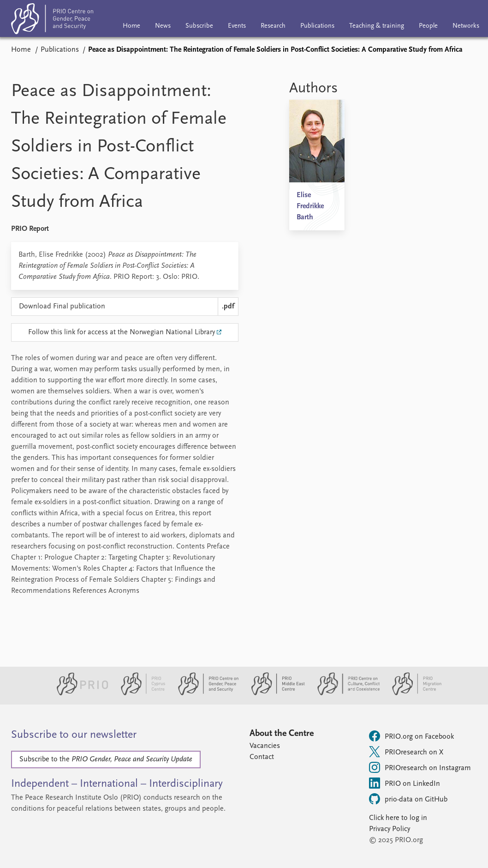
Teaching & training (377, 26)
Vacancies (265, 746)
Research (273, 26)
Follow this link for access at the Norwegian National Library (122, 332)
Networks (466, 26)
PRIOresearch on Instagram (420, 767)
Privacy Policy (390, 829)
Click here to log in (398, 818)
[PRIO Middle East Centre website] (274, 693)
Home (131, 26)
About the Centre (282, 734)
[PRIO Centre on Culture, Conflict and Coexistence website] (345, 693)
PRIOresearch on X (406, 752)
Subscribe (199, 26)
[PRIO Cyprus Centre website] (139, 693)
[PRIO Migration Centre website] (412, 693)
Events (237, 26)
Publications (317, 26)
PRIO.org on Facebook (411, 736)
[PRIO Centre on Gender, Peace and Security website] (205, 693)
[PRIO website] (79, 693)
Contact (262, 757)
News (163, 26)
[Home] (52, 21)
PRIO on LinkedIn (405, 783)
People (428, 26)
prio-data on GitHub (408, 799)
